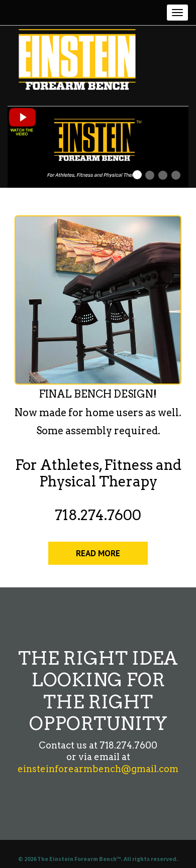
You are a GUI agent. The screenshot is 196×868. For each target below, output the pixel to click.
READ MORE (98, 553)
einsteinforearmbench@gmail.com (98, 769)
